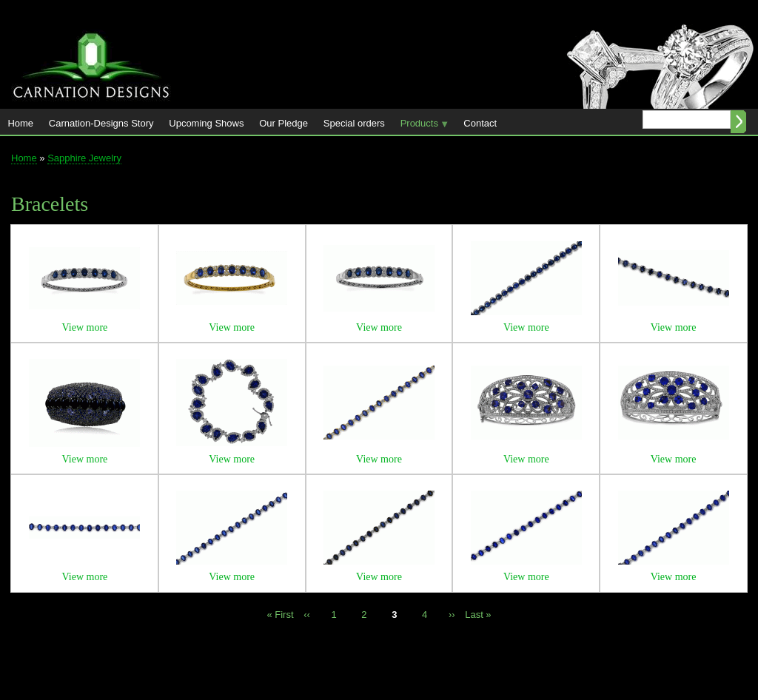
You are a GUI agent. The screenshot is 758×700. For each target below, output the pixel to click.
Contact (480, 123)
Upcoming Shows (206, 123)
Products (420, 126)
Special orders (354, 123)
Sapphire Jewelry (84, 158)
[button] (84, 306)
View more (85, 327)
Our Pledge (284, 123)
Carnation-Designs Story (101, 123)
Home (20, 123)
